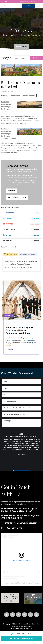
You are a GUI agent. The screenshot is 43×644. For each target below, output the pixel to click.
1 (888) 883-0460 (23, 634)
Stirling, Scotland (8, 111)
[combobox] (21, 58)
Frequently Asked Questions (21, 629)
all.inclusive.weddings (26, 583)
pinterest (8, 241)
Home (18, 47)
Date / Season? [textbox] (20, 58)
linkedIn (8, 235)
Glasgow (5, 91)
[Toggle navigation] (39, 6)
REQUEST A (22, 638)
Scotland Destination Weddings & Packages (6, 105)
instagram (9, 230)
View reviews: (10, 247)
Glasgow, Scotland (8, 138)
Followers (36, 218)
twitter (8, 218)
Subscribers (35, 224)
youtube (8, 224)
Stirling (12, 91)
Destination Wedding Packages (29, 1)
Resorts (24, 47)
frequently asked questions (18, 183)
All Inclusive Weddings (10, 583)
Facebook (9, 213)
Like (38, 213)
